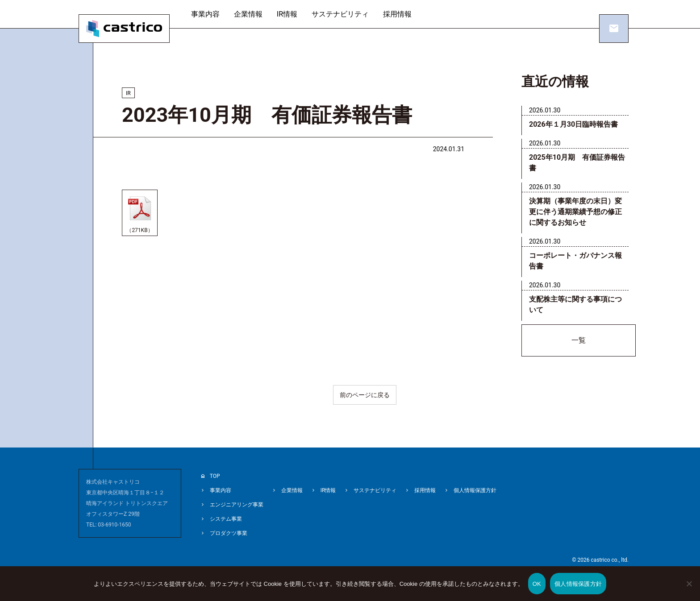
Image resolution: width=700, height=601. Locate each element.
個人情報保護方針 (475, 490)
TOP (215, 476)
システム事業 (226, 519)
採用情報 (397, 14)
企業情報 (248, 14)
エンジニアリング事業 (237, 505)
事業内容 (205, 14)
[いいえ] (689, 590)
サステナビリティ (340, 14)
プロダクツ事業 (229, 533)
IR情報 (287, 14)
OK (537, 584)
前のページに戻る (365, 395)
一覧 (579, 340)
